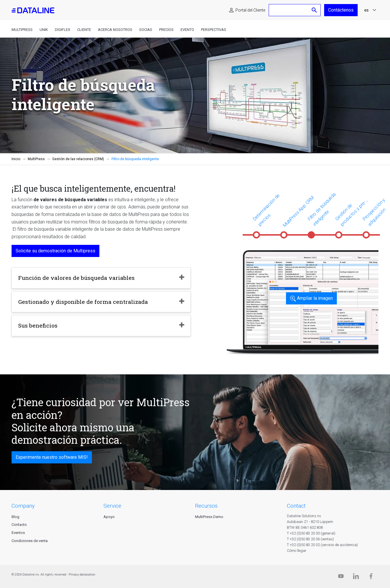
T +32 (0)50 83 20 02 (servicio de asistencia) (322, 545)
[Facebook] (371, 577)
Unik (44, 30)
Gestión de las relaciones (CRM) (78, 159)
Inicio (16, 159)
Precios (166, 30)
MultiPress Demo (209, 517)
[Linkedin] (356, 577)
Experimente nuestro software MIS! (52, 457)
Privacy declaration (82, 575)
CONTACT (296, 506)
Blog (15, 517)
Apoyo (109, 517)
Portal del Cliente (250, 10)
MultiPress (22, 30)
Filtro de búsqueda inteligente (322, 209)
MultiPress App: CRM (298, 211)
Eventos (18, 533)
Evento (187, 30)
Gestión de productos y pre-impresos (350, 213)
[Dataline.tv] (341, 577)
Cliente (84, 30)
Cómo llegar (297, 551)
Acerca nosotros (115, 30)
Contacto (19, 525)
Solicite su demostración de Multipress (55, 251)
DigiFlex (63, 30)
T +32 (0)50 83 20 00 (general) (311, 533)
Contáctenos (341, 10)
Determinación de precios (266, 210)
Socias (146, 30)
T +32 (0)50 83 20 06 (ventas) (310, 539)
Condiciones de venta (30, 541)
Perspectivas (214, 30)
